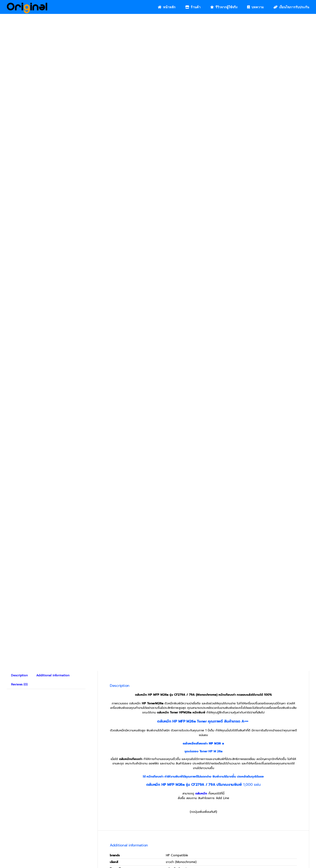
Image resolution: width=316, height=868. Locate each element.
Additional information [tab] (53, 675)
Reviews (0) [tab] (19, 684)
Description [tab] (19, 675)
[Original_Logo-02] (27, 4)
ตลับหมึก (201, 793)
